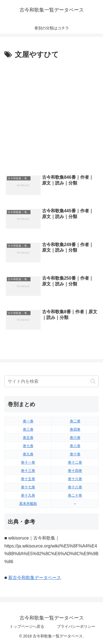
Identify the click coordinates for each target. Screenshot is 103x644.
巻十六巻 (75, 479)
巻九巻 (28, 454)
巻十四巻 (75, 471)
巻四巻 (75, 429)
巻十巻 (75, 454)
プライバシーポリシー (76, 626)
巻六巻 (75, 438)
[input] (51, 381)
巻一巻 (28, 421)
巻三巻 (28, 429)
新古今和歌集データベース (35, 578)
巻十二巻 (75, 462)
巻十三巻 (28, 471)
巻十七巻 (28, 487)
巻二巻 (75, 421)
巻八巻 (75, 446)
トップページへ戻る (27, 626)
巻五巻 (28, 438)
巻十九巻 (28, 495)
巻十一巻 (28, 462)
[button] (93, 381)
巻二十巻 (75, 495)
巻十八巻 (75, 487)
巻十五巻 (28, 479)
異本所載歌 (28, 504)
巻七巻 (28, 446)
